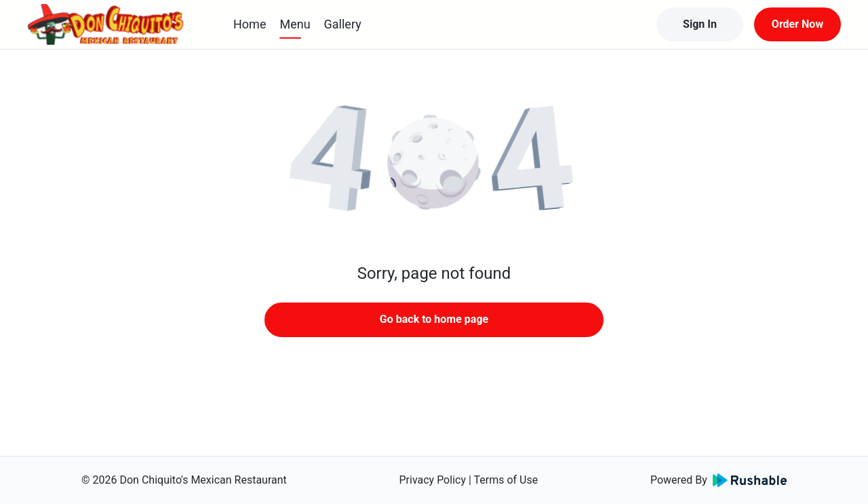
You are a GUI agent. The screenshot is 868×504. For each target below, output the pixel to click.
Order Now (797, 24)
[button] (434, 163)
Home (250, 24)
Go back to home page (434, 319)
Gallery (343, 24)
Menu (295, 24)
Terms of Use (506, 480)
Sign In (700, 24)
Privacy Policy (432, 480)
